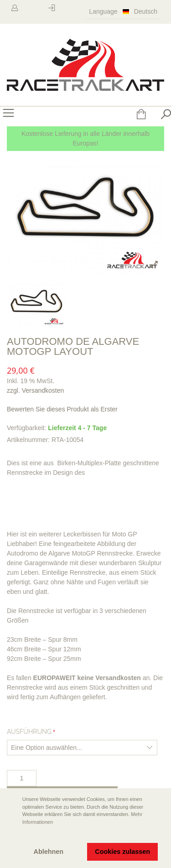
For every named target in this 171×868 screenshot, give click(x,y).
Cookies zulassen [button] (122, 852)
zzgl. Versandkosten (35, 390)
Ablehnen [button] (49, 852)
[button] (14, 835)
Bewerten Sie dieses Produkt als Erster (62, 409)
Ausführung (29, 732)
